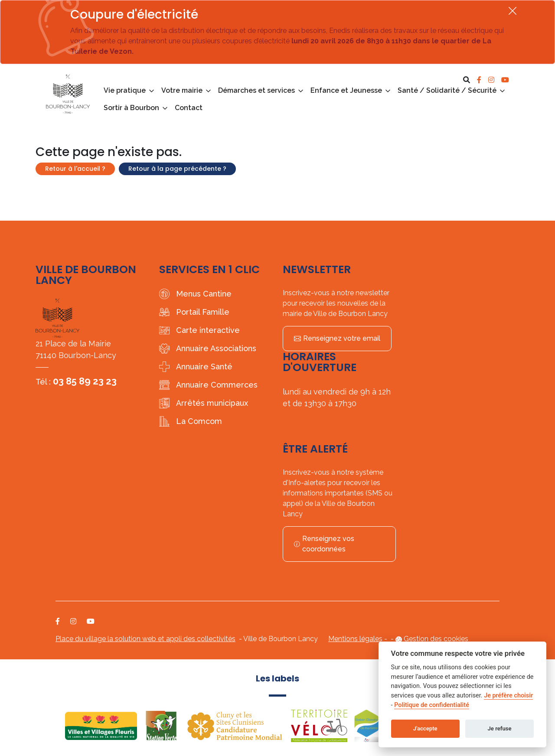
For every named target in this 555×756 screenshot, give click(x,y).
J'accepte (425, 728)
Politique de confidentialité (432, 705)
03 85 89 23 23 (85, 381)
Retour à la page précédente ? (177, 169)
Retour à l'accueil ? (75, 169)
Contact (189, 108)
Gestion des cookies (436, 639)
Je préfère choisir (508, 696)
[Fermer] (513, 11)
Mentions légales (355, 639)
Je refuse (500, 728)
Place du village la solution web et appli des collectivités (145, 639)
